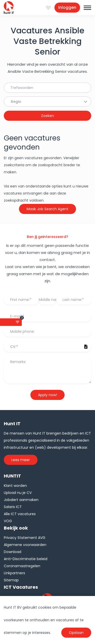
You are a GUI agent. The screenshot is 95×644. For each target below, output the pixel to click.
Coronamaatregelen (22, 566)
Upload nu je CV (18, 493)
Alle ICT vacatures (20, 514)
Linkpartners (14, 573)
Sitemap (11, 580)
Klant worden (15, 486)
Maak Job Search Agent (48, 209)
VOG (8, 521)
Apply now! (48, 395)
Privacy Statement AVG (25, 538)
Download (13, 552)
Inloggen (67, 7)
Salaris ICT (13, 507)
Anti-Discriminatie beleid (26, 559)
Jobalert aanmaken (21, 500)
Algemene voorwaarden (25, 545)
